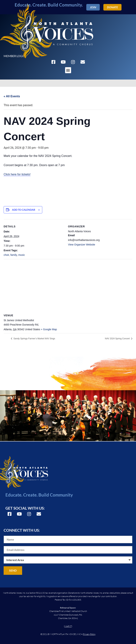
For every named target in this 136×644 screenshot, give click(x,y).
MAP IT (68, 626)
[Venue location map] (68, 285)
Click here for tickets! (17, 174)
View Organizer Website (82, 245)
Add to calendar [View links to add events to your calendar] (24, 210)
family (14, 255)
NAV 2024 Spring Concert (118, 339)
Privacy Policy (89, 634)
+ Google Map (49, 329)
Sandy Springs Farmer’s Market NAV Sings (34, 339)
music (22, 255)
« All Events (12, 96)
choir (6, 255)
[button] (68, 70)
